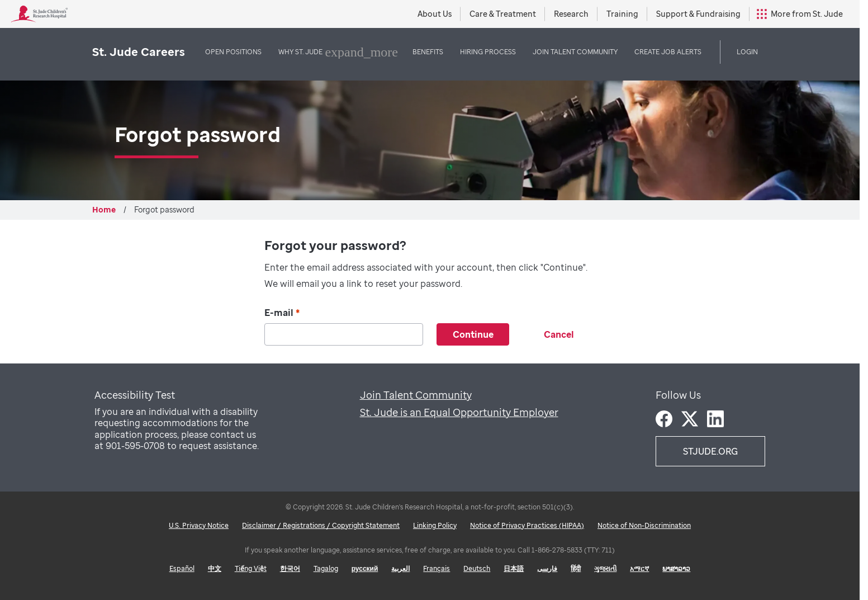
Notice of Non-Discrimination (644, 525)
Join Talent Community (416, 395)
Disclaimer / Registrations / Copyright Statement (321, 525)
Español (182, 568)
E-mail (282, 313)
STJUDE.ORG (710, 451)
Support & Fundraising (698, 14)
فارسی (547, 568)
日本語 (514, 568)
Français (437, 568)
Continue (473, 334)
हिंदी (576, 568)
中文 (215, 568)
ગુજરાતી (605, 568)
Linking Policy (435, 525)
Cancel (559, 334)
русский (365, 568)
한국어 (290, 568)
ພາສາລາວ (676, 568)
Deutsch (477, 568)
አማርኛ (639, 568)
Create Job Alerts (668, 52)
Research (571, 14)
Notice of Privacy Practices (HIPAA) (527, 525)
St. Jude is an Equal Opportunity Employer (459, 412)
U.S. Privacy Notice (199, 525)
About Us (435, 14)
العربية (400, 568)
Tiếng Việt (251, 568)
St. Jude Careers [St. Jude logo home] (139, 52)
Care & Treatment (503, 14)
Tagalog (326, 568)
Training (622, 14)
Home (104, 210)
